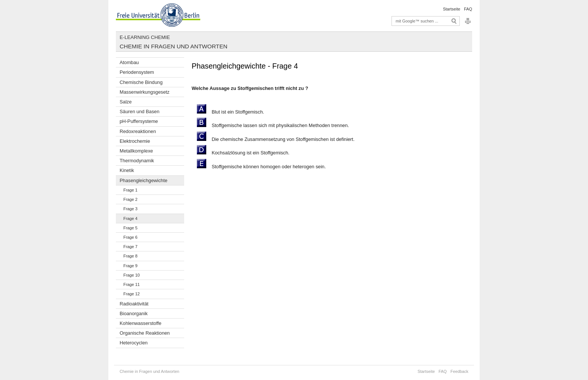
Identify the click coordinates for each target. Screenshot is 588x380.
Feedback (459, 371)
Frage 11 (132, 284)
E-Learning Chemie (145, 37)
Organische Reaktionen (145, 333)
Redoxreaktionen (138, 131)
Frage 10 (132, 275)
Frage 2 (130, 199)
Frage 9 (130, 266)
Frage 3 (130, 209)
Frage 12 (132, 294)
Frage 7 (130, 247)
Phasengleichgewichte (143, 180)
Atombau (129, 62)
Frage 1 (130, 190)
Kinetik (127, 170)
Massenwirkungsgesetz (145, 92)
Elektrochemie (135, 141)
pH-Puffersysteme (139, 121)
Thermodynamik (137, 161)
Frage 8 (130, 256)
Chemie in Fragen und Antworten (173, 46)
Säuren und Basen (139, 111)
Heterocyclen (134, 343)
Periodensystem (137, 72)
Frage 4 (130, 218)
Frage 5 (130, 228)
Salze (126, 102)
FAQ (468, 9)
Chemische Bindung (141, 82)
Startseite (451, 9)
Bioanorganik (134, 313)
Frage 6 (130, 237)
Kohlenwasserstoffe (140, 323)
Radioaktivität (134, 304)
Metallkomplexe (136, 151)
